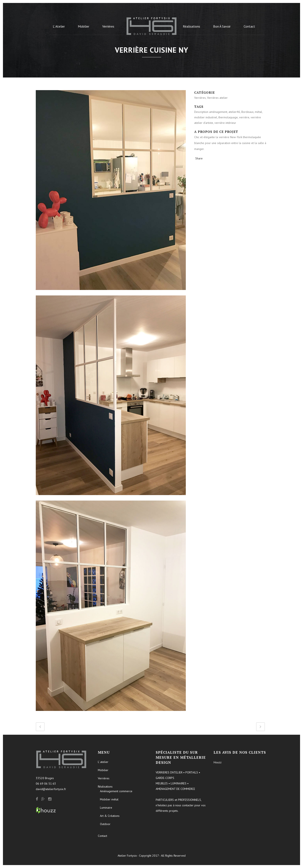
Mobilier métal (109, 799)
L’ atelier (103, 762)
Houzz (218, 762)
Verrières (104, 778)
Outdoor (105, 824)
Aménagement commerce (116, 791)
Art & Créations (110, 816)
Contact (102, 836)
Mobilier (103, 770)
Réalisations (105, 787)
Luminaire (106, 808)
